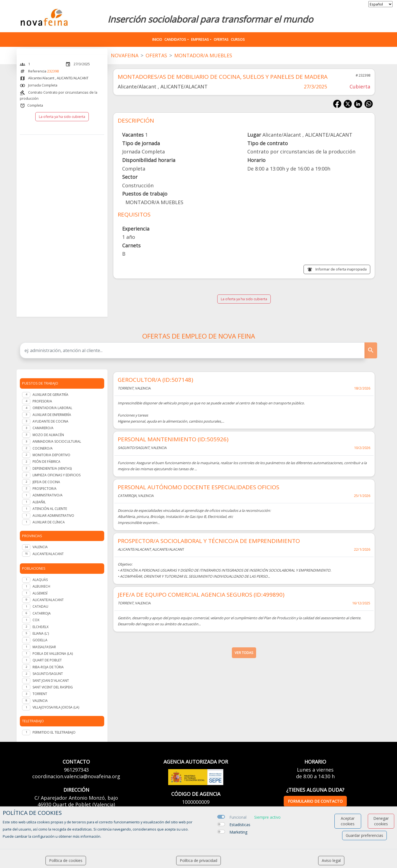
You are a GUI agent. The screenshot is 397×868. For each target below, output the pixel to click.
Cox (36, 620)
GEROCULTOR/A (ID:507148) (155, 380)
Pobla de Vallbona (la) (53, 654)
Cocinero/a (43, 448)
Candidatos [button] (175, 39)
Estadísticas (240, 825)
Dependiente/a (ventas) (52, 468)
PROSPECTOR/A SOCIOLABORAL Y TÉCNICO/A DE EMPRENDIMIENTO (209, 541)
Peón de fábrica (46, 462)
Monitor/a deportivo (51, 455)
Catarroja (42, 613)
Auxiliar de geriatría (50, 395)
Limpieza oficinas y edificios (57, 475)
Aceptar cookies (348, 821)
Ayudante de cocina (50, 421)
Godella (40, 640)
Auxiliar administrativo (53, 516)
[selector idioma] (380, 4)
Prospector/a (45, 489)
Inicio (157, 39)
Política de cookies (66, 860)
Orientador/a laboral (52, 408)
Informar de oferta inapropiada (341, 269)
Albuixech (41, 586)
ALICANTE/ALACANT (48, 554)
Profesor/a (42, 401)
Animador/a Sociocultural (57, 441)
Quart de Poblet (47, 660)
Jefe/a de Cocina (46, 482)
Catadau (40, 606)
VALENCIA (40, 547)
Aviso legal (331, 860)
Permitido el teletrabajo (54, 732)
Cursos (238, 39)
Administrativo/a (48, 495)
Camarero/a (43, 428)
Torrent (40, 694)
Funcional (238, 817)
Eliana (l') (41, 633)
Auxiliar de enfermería (52, 415)
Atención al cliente (50, 509)
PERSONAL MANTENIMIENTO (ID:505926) (173, 439)
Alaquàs (40, 580)
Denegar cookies (381, 821)
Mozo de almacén (48, 435)
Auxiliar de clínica (49, 522)
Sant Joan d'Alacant (51, 681)
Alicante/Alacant (48, 600)
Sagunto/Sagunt (48, 674)
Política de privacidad (198, 860)
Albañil (39, 502)
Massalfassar (44, 647)
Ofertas (221, 39)
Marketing (238, 832)
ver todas (244, 653)
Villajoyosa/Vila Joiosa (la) (56, 707)
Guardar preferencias (364, 835)
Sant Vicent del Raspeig (53, 687)
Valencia (40, 701)
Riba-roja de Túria (48, 667)
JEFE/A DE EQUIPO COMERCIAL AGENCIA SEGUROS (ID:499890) (201, 594)
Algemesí (40, 593)
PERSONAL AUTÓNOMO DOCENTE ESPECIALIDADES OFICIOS (198, 487)
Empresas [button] (200, 39)
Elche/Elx (41, 627)
